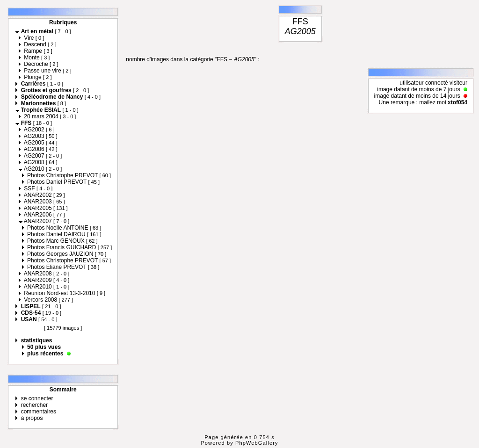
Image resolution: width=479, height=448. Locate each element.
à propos (32, 418)
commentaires (39, 412)
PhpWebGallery (257, 443)
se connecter (37, 398)
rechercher (34, 405)
